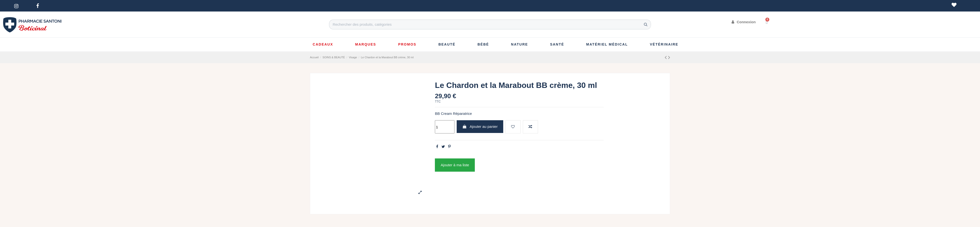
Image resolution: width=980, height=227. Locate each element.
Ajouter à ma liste (455, 165)
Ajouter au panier (480, 126)
